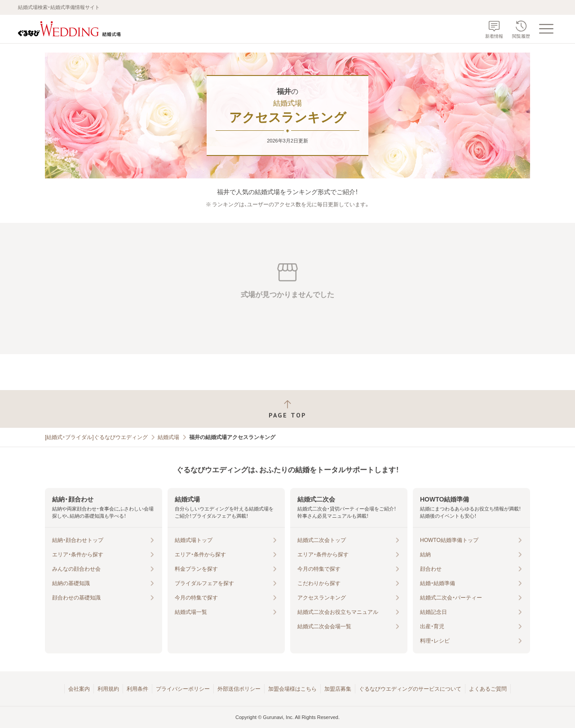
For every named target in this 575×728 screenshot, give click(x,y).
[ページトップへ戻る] (287, 409)
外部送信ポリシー (239, 689)
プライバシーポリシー (183, 689)
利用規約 (108, 689)
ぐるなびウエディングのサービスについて (410, 689)
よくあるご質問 (488, 689)
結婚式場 (168, 437)
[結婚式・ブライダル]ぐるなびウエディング (96, 437)
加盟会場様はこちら (292, 689)
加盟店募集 (338, 689)
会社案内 (79, 689)
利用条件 (137, 689)
